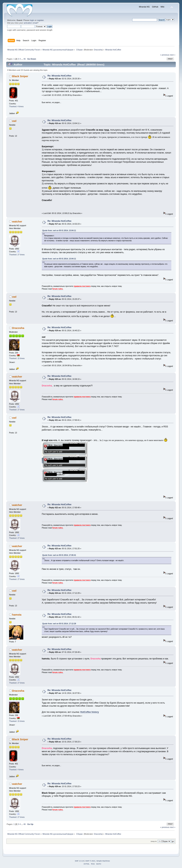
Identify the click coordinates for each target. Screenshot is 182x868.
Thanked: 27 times (17, 255)
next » (173, 55)
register (40, 20)
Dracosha (98, 50)
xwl (14, 121)
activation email (30, 23)
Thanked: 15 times (17, 358)
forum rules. (58, 289)
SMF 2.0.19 (79, 861)
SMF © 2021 (90, 861)
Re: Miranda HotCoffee (59, 76)
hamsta (17, 615)
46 (25, 59)
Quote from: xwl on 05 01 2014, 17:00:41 (59, 555)
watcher (17, 221)
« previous (165, 55)
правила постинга (82, 286)
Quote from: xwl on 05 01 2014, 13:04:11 (59, 231)
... (22, 59)
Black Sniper (20, 76)
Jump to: (154, 841)
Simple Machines (103, 861)
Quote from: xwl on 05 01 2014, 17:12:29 (59, 624)
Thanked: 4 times (16, 106)
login (32, 20)
